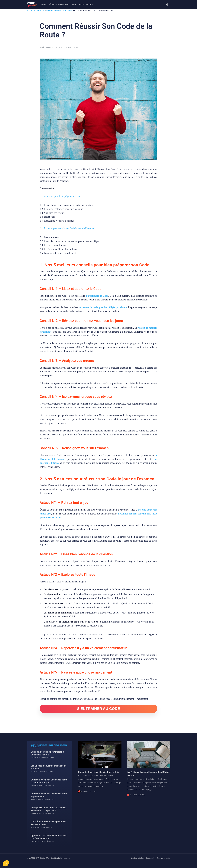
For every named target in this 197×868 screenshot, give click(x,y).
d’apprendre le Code (97, 296)
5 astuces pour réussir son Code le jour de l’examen (69, 228)
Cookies (67, 858)
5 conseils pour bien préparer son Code (63, 196)
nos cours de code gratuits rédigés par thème (103, 307)
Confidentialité (56, 858)
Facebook (150, 858)
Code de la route (163, 858)
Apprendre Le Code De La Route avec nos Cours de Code (49, 837)
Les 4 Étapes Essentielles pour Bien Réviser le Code (48, 823)
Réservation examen (59, 4)
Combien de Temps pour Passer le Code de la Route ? (48, 753)
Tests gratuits (86, 4)
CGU (47, 858)
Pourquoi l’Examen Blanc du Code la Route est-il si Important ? (48, 809)
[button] (6, 863)
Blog (43, 4)
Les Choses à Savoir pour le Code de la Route (49, 767)
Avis (74, 4)
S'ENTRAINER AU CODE (99, 709)
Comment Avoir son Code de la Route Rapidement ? (49, 795)
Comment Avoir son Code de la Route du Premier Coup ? (49, 781)
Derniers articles (137, 858)
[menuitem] (43, 4)
